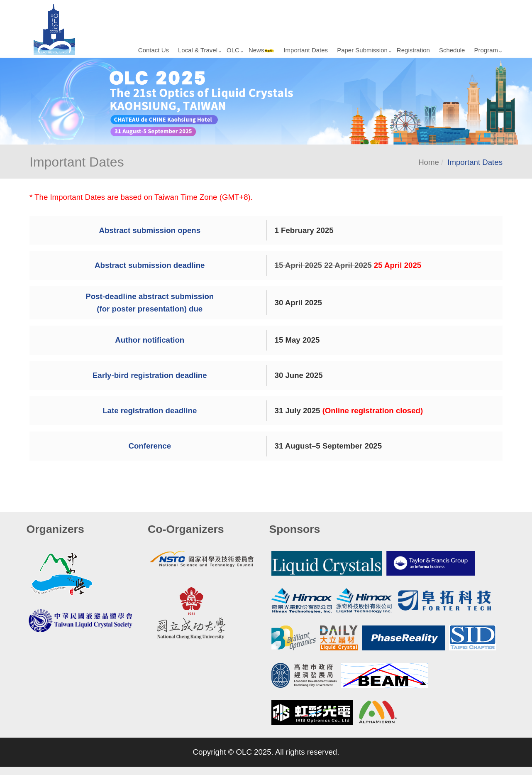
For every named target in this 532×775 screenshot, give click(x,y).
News (262, 50)
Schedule (452, 50)
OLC (233, 50)
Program (486, 50)
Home (429, 162)
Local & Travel (198, 50)
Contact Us (154, 50)
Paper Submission (362, 50)
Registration (413, 50)
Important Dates (306, 50)
